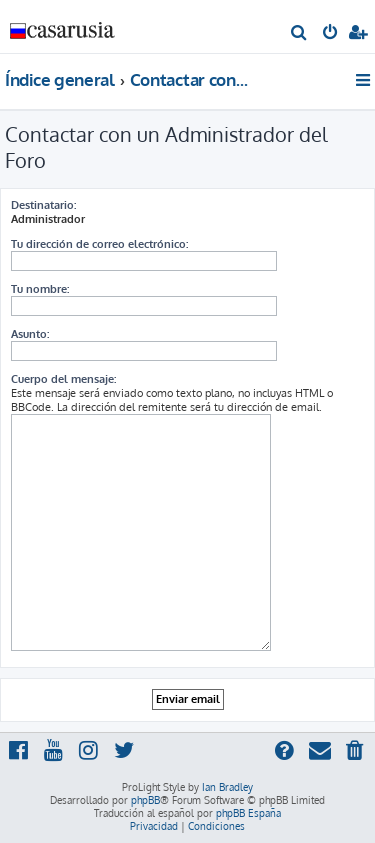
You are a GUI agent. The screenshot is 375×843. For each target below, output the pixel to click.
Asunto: (30, 334)
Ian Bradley (227, 787)
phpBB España (248, 813)
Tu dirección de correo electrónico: (99, 244)
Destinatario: (43, 205)
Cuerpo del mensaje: (63, 379)
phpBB (145, 800)
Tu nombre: (40, 289)
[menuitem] (299, 34)
